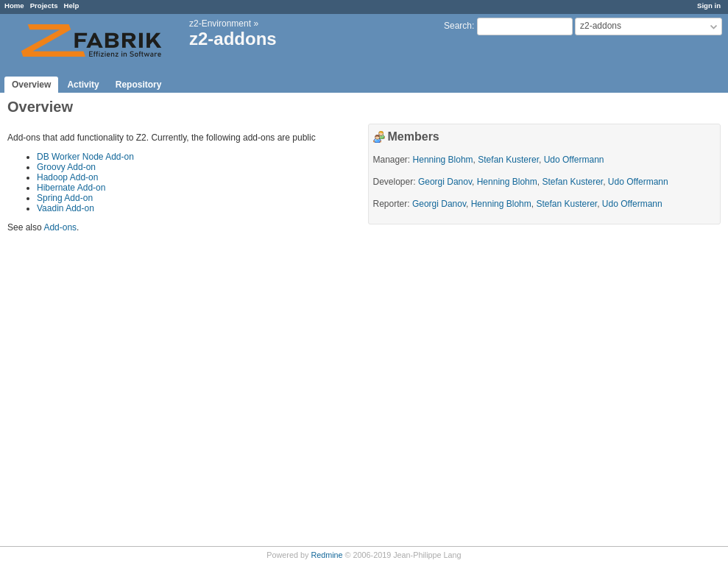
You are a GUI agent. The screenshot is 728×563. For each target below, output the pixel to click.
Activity (83, 85)
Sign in (709, 6)
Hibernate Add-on (71, 188)
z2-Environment (220, 24)
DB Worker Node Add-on (85, 157)
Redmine (326, 555)
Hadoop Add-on (67, 177)
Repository (139, 85)
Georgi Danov (445, 182)
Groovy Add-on (66, 167)
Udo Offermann (574, 160)
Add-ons (60, 227)
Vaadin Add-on (66, 208)
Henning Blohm (443, 160)
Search (458, 26)
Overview (31, 85)
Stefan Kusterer (508, 160)
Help (72, 6)
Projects (44, 6)
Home (14, 6)
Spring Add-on (65, 198)
